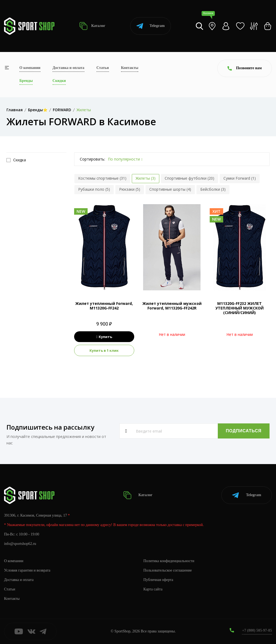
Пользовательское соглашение (168, 570)
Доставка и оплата (68, 68)
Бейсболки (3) (213, 189)
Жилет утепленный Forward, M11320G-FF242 (104, 306)
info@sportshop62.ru (20, 544)
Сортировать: (92, 159)
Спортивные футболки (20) (189, 178)
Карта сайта (153, 589)
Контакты (130, 68)
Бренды (26, 81)
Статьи (103, 68)
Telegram (151, 26)
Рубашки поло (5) (94, 189)
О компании (30, 68)
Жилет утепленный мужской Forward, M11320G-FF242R (172, 306)
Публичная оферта (158, 580)
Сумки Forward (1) (240, 178)
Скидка (16, 160)
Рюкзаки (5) (130, 189)
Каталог (92, 26)
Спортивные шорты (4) (170, 189)
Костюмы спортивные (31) (102, 178)
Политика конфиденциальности (169, 561)
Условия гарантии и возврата (27, 570)
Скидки (59, 81)
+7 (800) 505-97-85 (257, 630)
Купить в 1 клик (104, 350)
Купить (104, 337)
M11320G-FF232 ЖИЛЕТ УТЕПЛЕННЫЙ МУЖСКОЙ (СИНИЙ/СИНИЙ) (239, 308)
